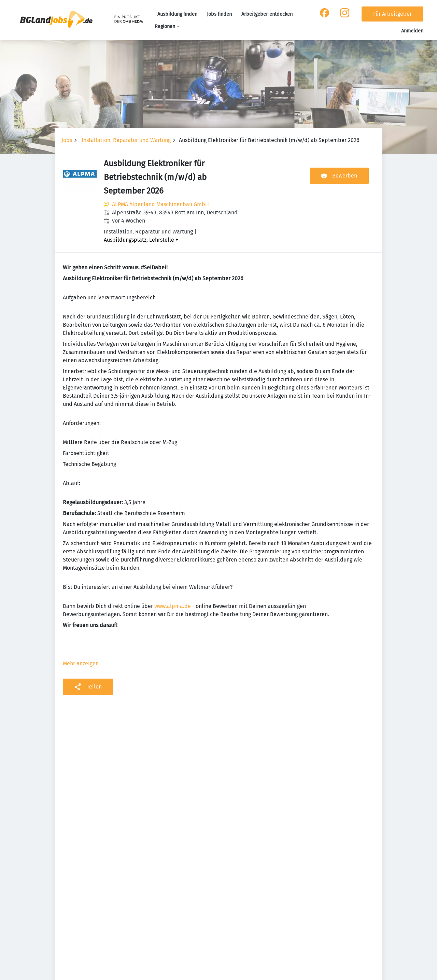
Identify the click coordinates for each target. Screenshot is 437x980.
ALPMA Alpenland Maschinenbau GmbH (160, 204)
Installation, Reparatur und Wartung (126, 140)
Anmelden (412, 31)
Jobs (67, 140)
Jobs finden (219, 14)
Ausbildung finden (177, 14)
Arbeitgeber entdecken (267, 14)
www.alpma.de (173, 606)
